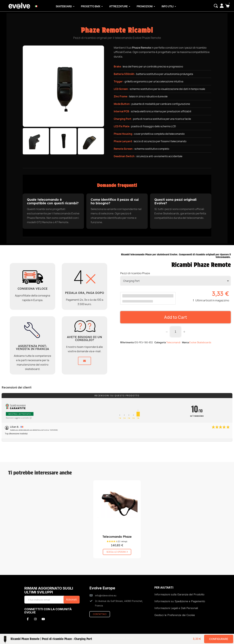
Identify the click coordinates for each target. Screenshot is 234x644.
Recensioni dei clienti (16, 388)
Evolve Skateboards (200, 342)
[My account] (222, 6)
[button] (216, 6)
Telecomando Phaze (117, 537)
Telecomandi (173, 342)
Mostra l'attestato (20, 414)
